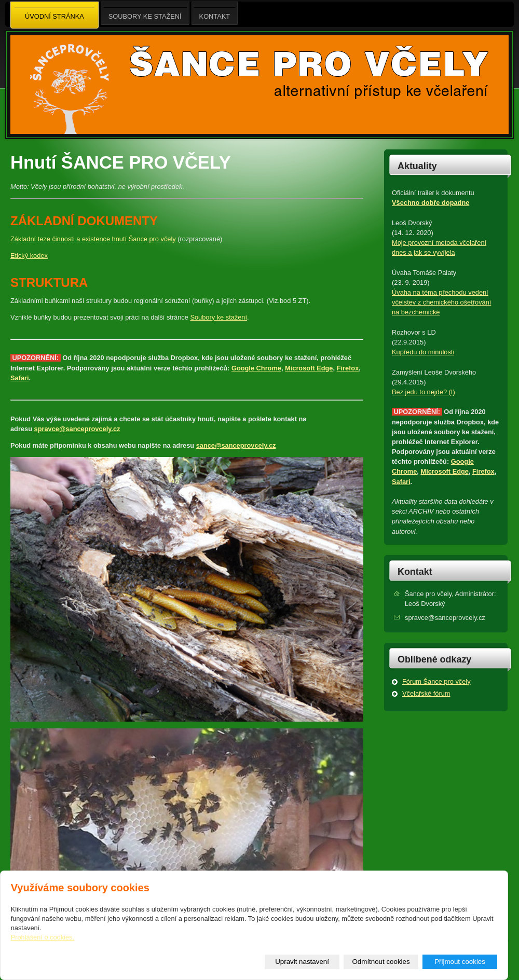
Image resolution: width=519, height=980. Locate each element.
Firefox (348, 368)
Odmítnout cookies (381, 962)
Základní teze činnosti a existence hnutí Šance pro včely (93, 239)
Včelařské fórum (426, 693)
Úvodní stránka (54, 16)
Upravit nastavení (302, 962)
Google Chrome (256, 368)
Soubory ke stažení (218, 317)
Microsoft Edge (309, 368)
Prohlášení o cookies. (43, 937)
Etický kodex (29, 256)
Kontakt (415, 572)
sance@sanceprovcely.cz (236, 445)
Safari (20, 378)
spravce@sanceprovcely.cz (77, 429)
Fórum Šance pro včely (436, 681)
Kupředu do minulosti (423, 352)
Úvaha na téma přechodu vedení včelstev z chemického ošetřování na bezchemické (441, 302)
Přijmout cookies (460, 962)
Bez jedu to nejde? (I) (424, 392)
